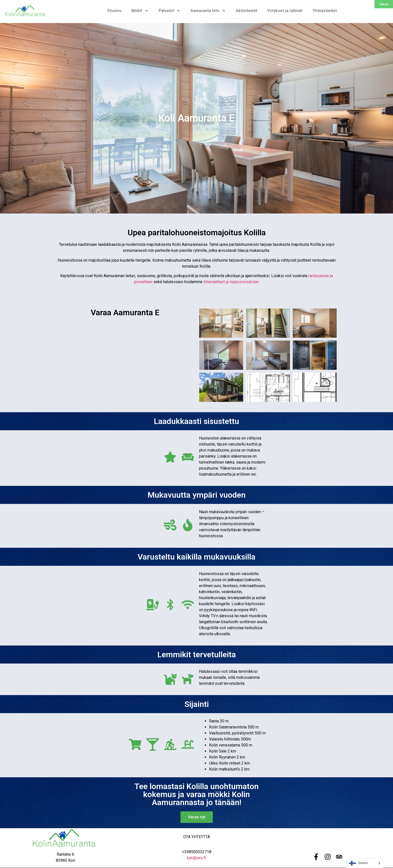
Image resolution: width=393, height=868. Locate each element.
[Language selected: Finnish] (365, 863)
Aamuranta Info (208, 11)
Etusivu (114, 11)
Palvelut (170, 11)
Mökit (140, 11)
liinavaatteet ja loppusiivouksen (231, 282)
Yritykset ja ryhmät (285, 11)
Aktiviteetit (247, 11)
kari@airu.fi (197, 858)
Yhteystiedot (325, 11)
